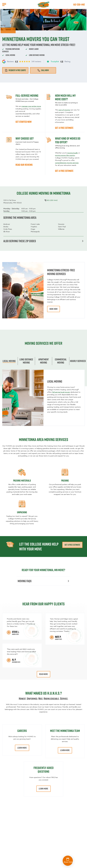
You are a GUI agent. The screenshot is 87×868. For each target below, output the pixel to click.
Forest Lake (35, 224)
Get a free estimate (72, 545)
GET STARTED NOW (24, 122)
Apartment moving (44, 361)
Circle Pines (8, 229)
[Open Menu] (4, 5)
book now (54, 309)
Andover (7, 224)
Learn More (22, 748)
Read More (43, 674)
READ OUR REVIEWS (24, 165)
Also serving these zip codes (43, 241)
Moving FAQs (43, 581)
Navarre (61, 224)
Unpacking (22, 512)
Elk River (7, 232)
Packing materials (22, 480)
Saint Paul (62, 227)
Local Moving (9, 361)
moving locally (73, 153)
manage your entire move (31, 106)
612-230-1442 (79, 5)
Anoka (6, 227)
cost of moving (64, 110)
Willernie (61, 229)
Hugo (33, 229)
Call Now (43, 70)
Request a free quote (15, 70)
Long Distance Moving (26, 361)
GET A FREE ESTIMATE (64, 128)
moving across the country (65, 155)
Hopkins (34, 227)
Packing (65, 480)
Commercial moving (61, 361)
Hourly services (78, 361)
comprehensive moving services (67, 163)
